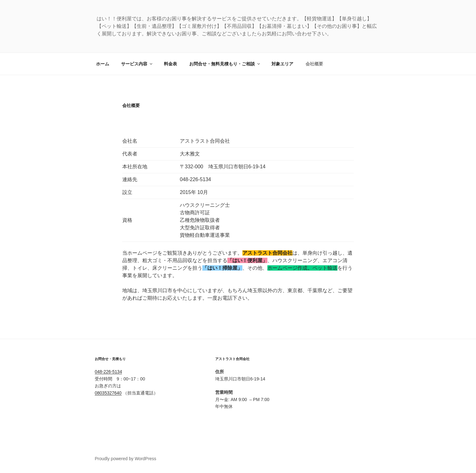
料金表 (170, 64)
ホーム (103, 64)
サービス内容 (137, 64)
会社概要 (314, 64)
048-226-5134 (108, 372)
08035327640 (108, 393)
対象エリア (282, 64)
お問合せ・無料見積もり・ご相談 (225, 64)
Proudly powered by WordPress (126, 459)
